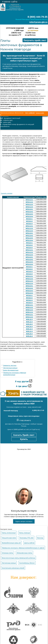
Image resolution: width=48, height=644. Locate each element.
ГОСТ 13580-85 (30, 113)
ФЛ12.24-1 (29, 233)
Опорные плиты (8, 553)
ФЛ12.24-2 (29, 236)
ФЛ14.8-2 (29, 269)
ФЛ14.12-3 (29, 255)
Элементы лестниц (10, 365)
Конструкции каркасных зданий (13, 568)
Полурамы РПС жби (26, 538)
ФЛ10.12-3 (29, 204)
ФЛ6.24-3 (29, 324)
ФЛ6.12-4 (29, 322)
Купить (24, 439)
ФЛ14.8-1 (29, 267)
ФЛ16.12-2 (29, 279)
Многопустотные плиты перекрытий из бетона (18, 558)
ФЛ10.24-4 (29, 216)
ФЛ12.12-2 (29, 228)
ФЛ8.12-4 (29, 331)
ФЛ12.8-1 (29, 243)
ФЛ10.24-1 (29, 209)
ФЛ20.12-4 (29, 312)
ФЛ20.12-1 (29, 305)
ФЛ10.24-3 (29, 214)
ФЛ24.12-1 (29, 315)
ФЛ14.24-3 (29, 262)
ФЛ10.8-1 (29, 219)
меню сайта (10, 2)
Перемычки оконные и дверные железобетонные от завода (23, 548)
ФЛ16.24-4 (29, 293)
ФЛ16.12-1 (29, 276)
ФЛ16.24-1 (29, 286)
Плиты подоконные (9, 533)
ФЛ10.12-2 (29, 202)
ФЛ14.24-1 (29, 257)
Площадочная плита (9, 538)
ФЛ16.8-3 (29, 300)
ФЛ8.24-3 (29, 334)
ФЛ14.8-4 (29, 274)
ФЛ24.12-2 (29, 317)
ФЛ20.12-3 (29, 310)
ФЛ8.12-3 (29, 329)
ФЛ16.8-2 (29, 298)
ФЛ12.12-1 (29, 226)
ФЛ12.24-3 (29, 238)
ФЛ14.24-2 (29, 260)
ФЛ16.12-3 (29, 281)
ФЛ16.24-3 (29, 291)
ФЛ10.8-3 (29, 224)
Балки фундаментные (11, 370)
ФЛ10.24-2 (29, 212)
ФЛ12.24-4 (29, 240)
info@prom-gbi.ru (38, 22)
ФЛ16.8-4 (29, 303)
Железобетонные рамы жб (11, 543)
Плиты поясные (24, 533)
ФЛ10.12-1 (29, 200)
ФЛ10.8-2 (29, 221)
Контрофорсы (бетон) (27, 563)
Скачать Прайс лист (24, 435)
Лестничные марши (10, 368)
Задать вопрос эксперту (24, 521)
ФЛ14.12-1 (29, 250)
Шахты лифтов (29, 543)
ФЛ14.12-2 (29, 252)
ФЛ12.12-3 (29, 231)
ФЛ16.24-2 (29, 288)
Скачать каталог (7, 193)
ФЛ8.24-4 (29, 336)
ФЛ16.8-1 (29, 295)
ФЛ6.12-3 (29, 319)
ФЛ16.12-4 (29, 283)
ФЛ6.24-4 (29, 327)
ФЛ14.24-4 (29, 264)
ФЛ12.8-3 (29, 248)
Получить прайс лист (35, 40)
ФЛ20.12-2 (29, 307)
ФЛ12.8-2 (29, 245)
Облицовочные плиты (24, 553)
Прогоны (40, 538)
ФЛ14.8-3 (29, 271)
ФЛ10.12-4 (29, 207)
